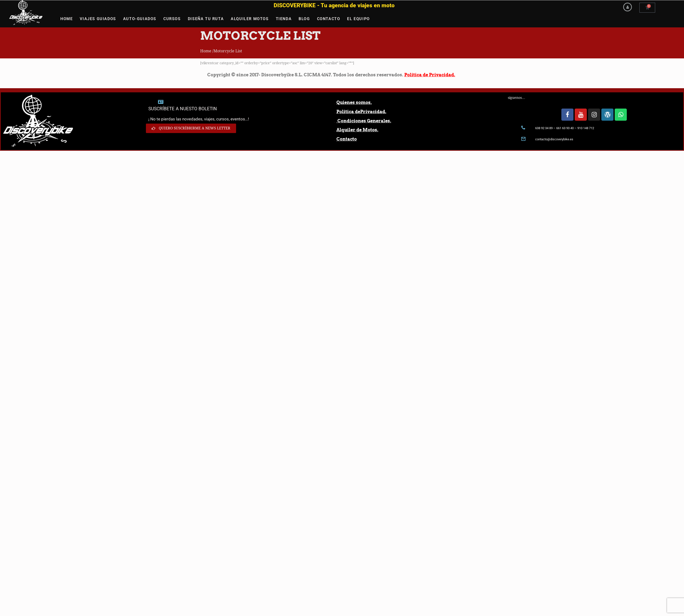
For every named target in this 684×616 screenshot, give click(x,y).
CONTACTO (329, 19)
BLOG (304, 19)
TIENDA (284, 19)
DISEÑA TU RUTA (206, 19)
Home (206, 51)
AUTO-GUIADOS (140, 19)
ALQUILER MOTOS (250, 19)
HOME (67, 19)
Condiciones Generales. (364, 121)
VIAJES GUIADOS (98, 19)
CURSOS (172, 19)
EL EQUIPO (358, 19)
